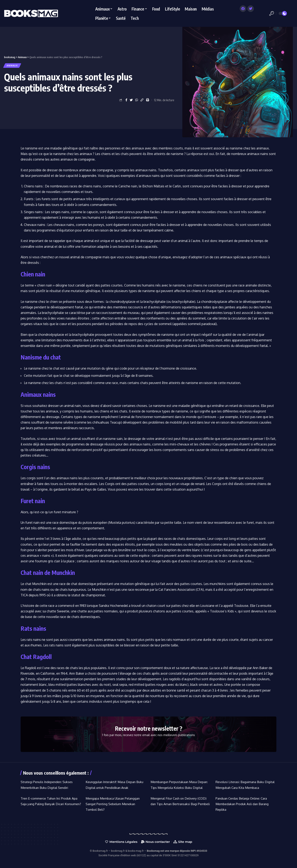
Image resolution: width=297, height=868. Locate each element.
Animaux (14, 65)
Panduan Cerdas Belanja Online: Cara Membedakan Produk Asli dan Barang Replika (243, 804)
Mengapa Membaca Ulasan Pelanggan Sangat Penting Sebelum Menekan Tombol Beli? (113, 804)
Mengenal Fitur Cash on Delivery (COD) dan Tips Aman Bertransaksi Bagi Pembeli (180, 804)
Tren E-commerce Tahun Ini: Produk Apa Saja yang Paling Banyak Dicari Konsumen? (50, 804)
